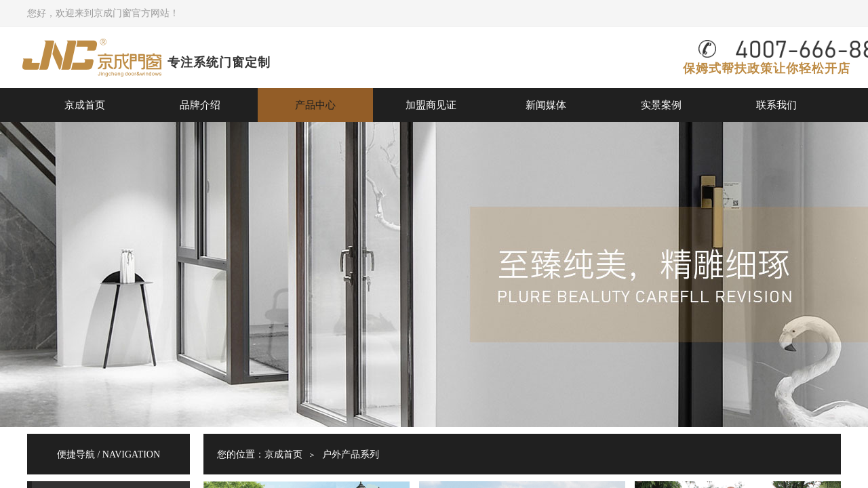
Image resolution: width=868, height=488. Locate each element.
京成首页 (85, 105)
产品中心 (315, 105)
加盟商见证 (431, 105)
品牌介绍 (200, 105)
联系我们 (776, 105)
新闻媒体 (546, 105)
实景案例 (661, 105)
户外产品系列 (351, 454)
